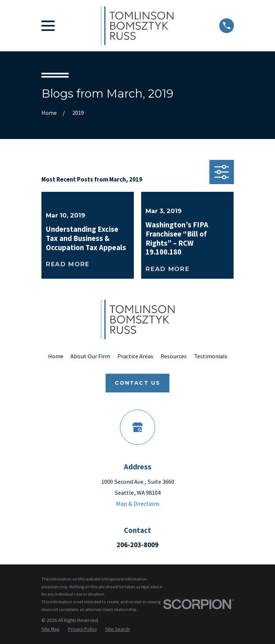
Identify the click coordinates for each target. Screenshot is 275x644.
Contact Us (138, 383)
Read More (68, 264)
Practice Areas (135, 356)
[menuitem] (51, 629)
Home (56, 356)
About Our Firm (90, 356)
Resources (174, 356)
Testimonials (211, 356)
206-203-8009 (137, 545)
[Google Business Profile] (137, 427)
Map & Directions (138, 504)
